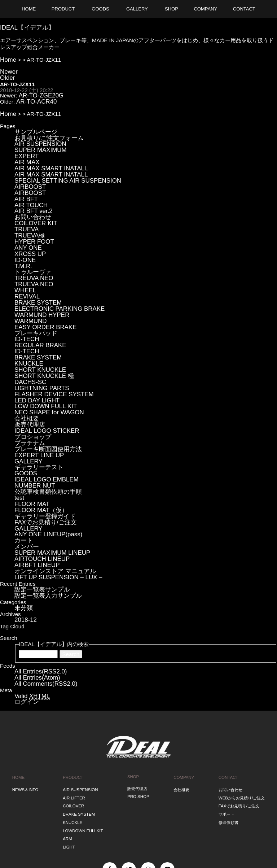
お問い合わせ (31, 201)
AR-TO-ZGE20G (38, 91)
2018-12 (24, 561)
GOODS (25, 429)
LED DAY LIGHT (34, 364)
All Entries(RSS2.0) (38, 612)
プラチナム (28, 402)
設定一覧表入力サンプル (44, 538)
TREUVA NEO (32, 255)
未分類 (23, 549)
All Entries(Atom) (35, 617)
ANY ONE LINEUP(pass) (45, 483)
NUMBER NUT (32, 439)
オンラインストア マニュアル (50, 515)
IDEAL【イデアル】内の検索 (54, 584)
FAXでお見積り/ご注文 (42, 472)
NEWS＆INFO (25, 724)
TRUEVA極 (28, 217)
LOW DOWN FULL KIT (42, 369)
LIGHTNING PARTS (39, 353)
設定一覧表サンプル (39, 532)
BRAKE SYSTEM (36, 277)
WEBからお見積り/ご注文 (242, 731)
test (19, 450)
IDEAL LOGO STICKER (43, 391)
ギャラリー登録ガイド (41, 466)
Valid (30, 634)
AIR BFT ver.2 (31, 196)
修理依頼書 (228, 752)
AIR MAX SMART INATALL (47, 158)
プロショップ (31, 396)
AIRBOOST (28, 174)
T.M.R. (22, 245)
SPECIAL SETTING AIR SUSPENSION (62, 169)
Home (7, 58)
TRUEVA (25, 212)
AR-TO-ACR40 (34, 97)
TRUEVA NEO (32, 261)
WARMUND (29, 293)
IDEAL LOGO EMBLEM (43, 434)
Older (7, 75)
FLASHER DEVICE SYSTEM (50, 358)
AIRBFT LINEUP (34, 510)
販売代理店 (28, 385)
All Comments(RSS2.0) (42, 622)
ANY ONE (27, 228)
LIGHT (69, 772)
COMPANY (184, 713)
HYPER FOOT (32, 223)
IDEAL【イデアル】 (24, 27)
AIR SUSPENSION (38, 136)
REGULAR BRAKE (38, 315)
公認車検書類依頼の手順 (44, 445)
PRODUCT (73, 713)
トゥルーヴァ (31, 250)
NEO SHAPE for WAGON (45, 374)
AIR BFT (25, 185)
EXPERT (25, 147)
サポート (227, 745)
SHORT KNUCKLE (37, 337)
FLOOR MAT (30, 456)
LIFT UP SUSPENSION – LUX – (53, 521)
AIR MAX (26, 152)
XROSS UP (28, 234)
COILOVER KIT (33, 207)
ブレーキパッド (33, 304)
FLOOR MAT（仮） (38, 461)
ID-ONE (24, 239)
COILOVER (74, 738)
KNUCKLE (27, 331)
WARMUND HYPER (39, 288)
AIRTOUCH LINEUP (39, 504)
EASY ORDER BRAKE (42, 299)
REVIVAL (26, 272)
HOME (18, 713)
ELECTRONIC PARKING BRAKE (54, 282)
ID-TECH (25, 309)
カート (23, 488)
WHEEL (24, 266)
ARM (68, 766)
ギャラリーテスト (36, 423)
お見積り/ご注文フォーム (45, 131)
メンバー (25, 494)
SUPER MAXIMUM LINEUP (48, 499)
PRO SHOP (138, 731)
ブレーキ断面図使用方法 (44, 407)
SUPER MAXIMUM (38, 142)
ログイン (25, 639)
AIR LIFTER (74, 731)
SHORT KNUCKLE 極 (41, 342)
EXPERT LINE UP (36, 412)
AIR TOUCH (29, 190)
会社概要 (25, 380)
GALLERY (27, 418)
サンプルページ (33, 125)
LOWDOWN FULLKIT (83, 759)
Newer (8, 69)
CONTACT (228, 713)
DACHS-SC (28, 347)
